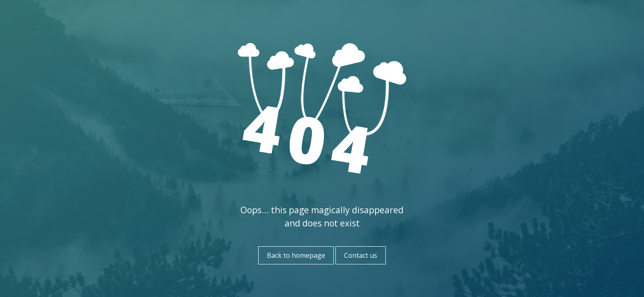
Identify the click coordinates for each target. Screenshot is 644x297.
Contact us (361, 255)
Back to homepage (296, 255)
